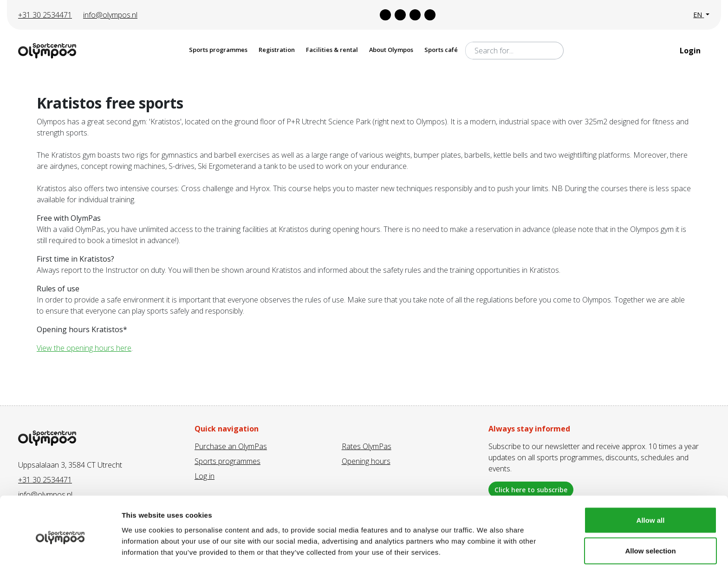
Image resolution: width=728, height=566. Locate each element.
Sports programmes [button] (218, 50)
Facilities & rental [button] (332, 50)
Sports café (441, 50)
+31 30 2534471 (45, 15)
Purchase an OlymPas (231, 446)
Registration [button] (277, 50)
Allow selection (650, 511)
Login (691, 51)
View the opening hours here (84, 348)
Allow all (651, 480)
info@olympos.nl (110, 15)
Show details (487, 542)
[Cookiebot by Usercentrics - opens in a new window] (60, 548)
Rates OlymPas (367, 446)
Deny (651, 541)
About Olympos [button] (391, 50)
